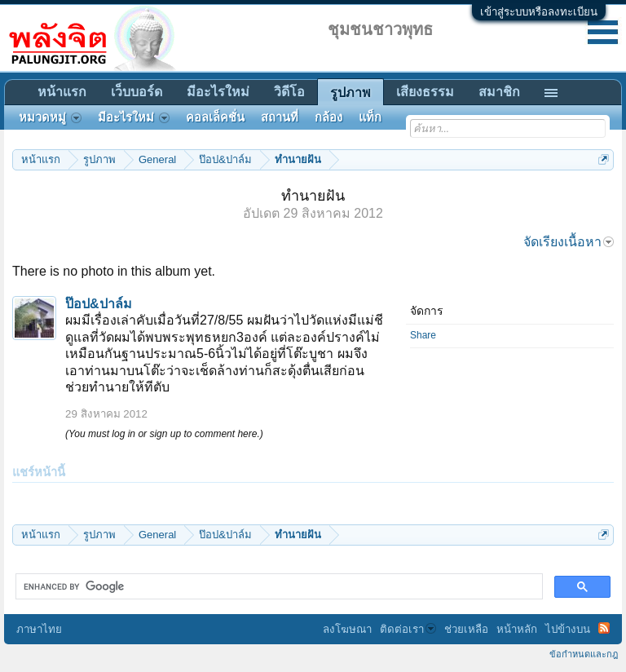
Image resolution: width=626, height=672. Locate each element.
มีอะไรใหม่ (218, 92)
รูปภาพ (350, 93)
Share (423, 335)
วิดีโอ (289, 92)
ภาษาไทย (39, 629)
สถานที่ (280, 117)
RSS (604, 628)
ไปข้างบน (568, 629)
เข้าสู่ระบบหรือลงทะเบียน (539, 12)
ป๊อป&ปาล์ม (99, 304)
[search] (278, 586)
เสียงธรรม (425, 92)
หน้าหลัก (517, 629)
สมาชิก (499, 92)
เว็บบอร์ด (137, 92)
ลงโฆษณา (347, 629)
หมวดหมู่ (50, 117)
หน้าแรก (62, 92)
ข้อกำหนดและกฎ (584, 654)
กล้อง (328, 117)
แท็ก (370, 117)
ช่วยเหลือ (466, 629)
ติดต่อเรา (408, 629)
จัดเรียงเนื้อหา (569, 242)
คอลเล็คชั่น (215, 117)
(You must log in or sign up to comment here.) (164, 434)
